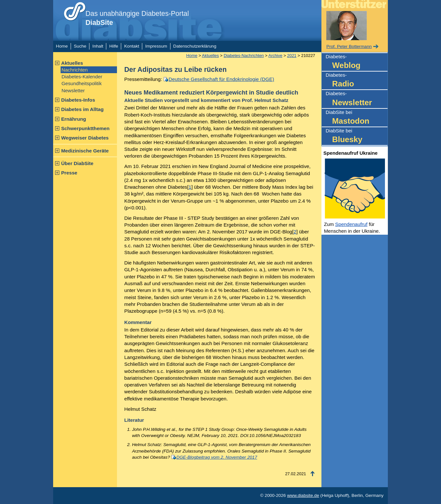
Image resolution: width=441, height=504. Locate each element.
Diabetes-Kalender (82, 77)
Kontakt (132, 46)
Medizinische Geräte (85, 151)
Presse (69, 173)
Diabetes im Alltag (82, 109)
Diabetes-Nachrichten (244, 56)
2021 (292, 56)
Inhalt (98, 46)
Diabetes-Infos (78, 100)
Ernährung (74, 119)
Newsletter (73, 90)
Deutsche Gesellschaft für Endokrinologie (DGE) (221, 79)
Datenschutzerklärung (195, 46)
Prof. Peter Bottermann (349, 46)
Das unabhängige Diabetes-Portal (137, 18)
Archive (275, 56)
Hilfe (114, 46)
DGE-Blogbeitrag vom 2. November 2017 (217, 457)
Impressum (156, 46)
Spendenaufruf (351, 224)
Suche (80, 46)
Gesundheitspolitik (82, 83)
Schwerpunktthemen (85, 128)
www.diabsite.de (303, 495)
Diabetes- (357, 62)
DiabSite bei (357, 118)
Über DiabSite (77, 163)
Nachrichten (75, 70)
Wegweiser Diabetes (85, 138)
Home (62, 46)
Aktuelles (72, 63)
